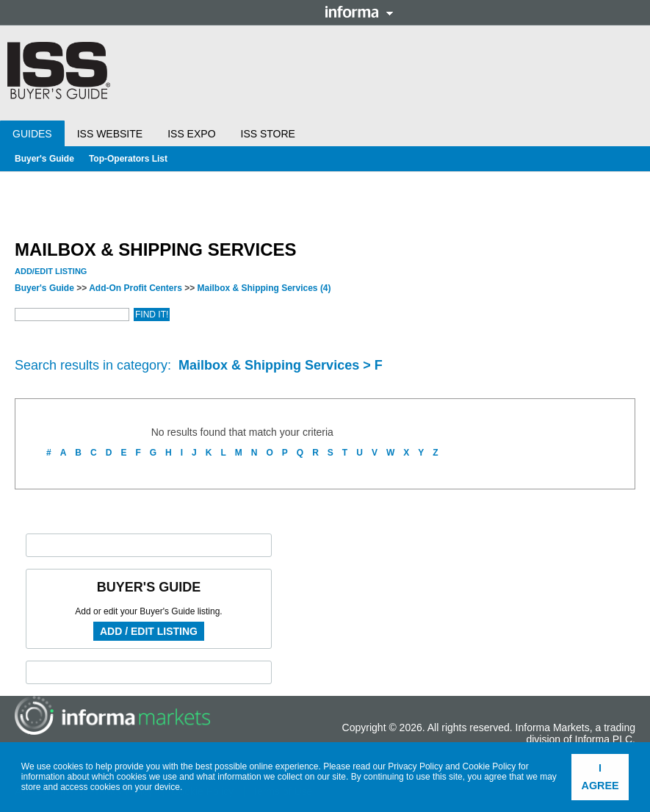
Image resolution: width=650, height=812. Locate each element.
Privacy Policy (415, 766)
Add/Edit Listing (51, 271)
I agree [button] (600, 777)
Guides (32, 134)
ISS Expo (191, 134)
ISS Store (268, 134)
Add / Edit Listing (149, 631)
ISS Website (110, 134)
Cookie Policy (490, 766)
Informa (359, 12)
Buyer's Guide (44, 159)
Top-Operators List (128, 159)
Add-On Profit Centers (136, 288)
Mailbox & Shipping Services (264, 288)
